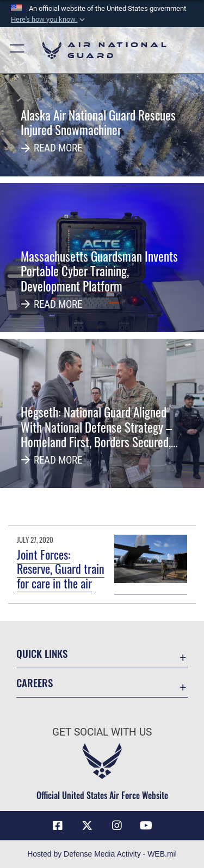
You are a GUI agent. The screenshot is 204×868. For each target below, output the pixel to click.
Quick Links (42, 653)
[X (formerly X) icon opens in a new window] (87, 826)
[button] (49, 20)
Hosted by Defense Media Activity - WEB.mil (102, 854)
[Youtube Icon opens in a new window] (146, 826)
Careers (35, 683)
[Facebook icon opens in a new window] (58, 826)
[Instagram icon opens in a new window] (117, 826)
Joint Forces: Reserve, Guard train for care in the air (61, 569)
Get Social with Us (102, 732)
